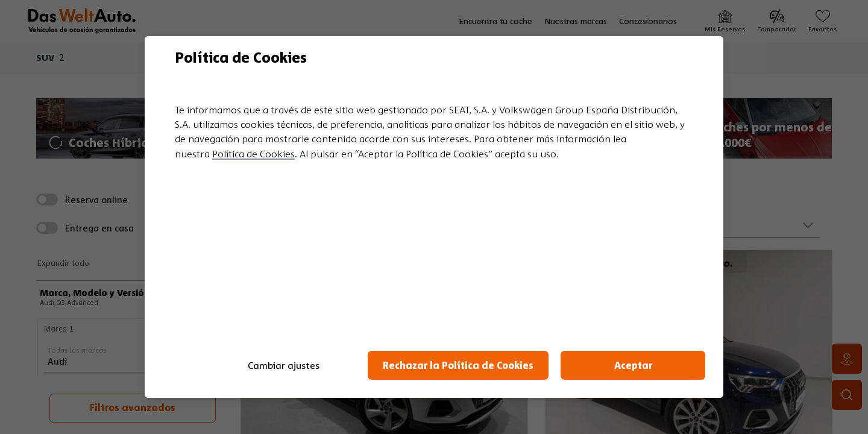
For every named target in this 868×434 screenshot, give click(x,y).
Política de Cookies (253, 154)
